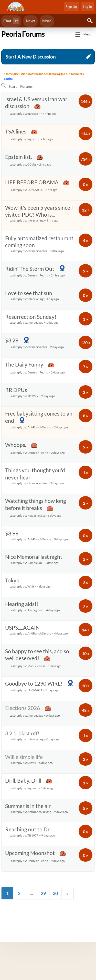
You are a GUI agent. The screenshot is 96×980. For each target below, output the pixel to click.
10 (86, 653)
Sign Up (71, 7)
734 (86, 159)
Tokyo (39, 583)
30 (55, 893)
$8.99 (39, 536)
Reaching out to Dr (39, 832)
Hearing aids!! (39, 607)
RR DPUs (39, 393)
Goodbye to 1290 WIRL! (39, 687)
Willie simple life (39, 760)
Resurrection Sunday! (39, 320)
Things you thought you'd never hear (39, 477)
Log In (87, 7)
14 (86, 630)
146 (86, 101)
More (47, 21)
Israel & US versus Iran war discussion (39, 106)
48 (86, 710)
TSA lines (39, 135)
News (31, 21)
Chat (11, 21)
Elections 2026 (39, 712)
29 (43, 893)
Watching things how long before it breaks (39, 508)
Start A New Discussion (31, 57)
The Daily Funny (39, 368)
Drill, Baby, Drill (39, 784)
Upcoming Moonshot (39, 857)
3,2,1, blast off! (39, 736)
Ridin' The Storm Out (39, 272)
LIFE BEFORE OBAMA (39, 186)
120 (86, 343)
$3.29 (39, 344)
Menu (87, 34)
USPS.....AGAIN (39, 631)
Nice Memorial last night (39, 560)
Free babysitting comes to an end (39, 420)
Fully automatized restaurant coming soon (39, 245)
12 (86, 210)
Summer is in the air (39, 809)
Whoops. (39, 449)
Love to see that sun (39, 296)
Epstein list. (39, 161)
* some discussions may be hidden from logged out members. (45, 77)
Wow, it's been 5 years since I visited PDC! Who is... (39, 214)
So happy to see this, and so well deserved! (39, 659)
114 (86, 134)
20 (86, 686)
